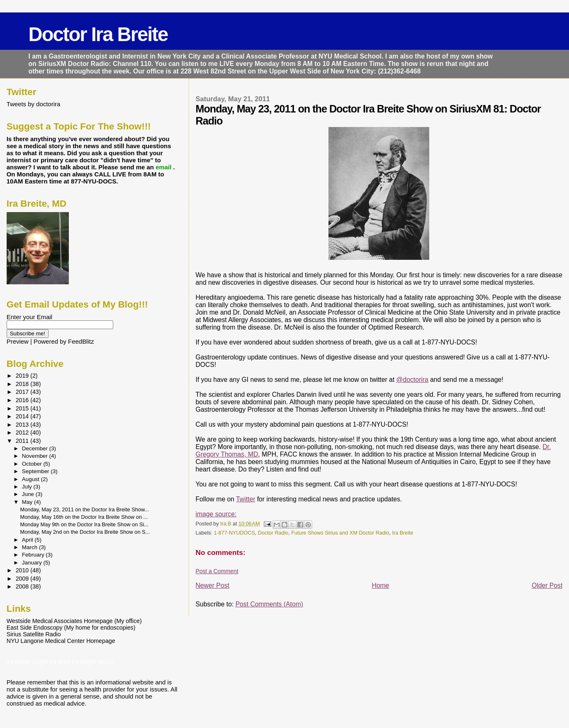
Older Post (547, 585)
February (34, 555)
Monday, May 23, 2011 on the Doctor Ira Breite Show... (85, 509)
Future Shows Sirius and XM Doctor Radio (340, 533)
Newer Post (213, 585)
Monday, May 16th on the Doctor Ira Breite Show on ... (84, 517)
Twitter (246, 499)
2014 (23, 416)
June (29, 494)
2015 (23, 408)
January (33, 563)
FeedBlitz (81, 341)
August (32, 479)
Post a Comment (217, 571)
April (28, 540)
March (30, 547)
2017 (23, 392)
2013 (23, 425)
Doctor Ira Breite (98, 34)
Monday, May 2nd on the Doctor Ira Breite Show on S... (85, 532)
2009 (23, 579)
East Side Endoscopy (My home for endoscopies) (71, 628)
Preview (18, 341)
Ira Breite (403, 533)
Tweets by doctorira (34, 104)
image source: (216, 514)
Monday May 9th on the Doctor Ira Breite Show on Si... (84, 524)
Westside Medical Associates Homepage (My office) (74, 621)
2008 (23, 586)
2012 (23, 432)
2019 (23, 376)
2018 (23, 384)
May (28, 502)
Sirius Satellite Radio (34, 634)
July (28, 487)
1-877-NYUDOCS (235, 533)
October (33, 464)
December (36, 448)
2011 (23, 441)
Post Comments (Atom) (269, 604)
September (36, 471)
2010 (23, 570)
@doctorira (412, 380)
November (36, 456)
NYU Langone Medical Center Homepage (61, 641)
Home (380, 585)
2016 (23, 400)
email (164, 167)
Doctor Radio (273, 533)
